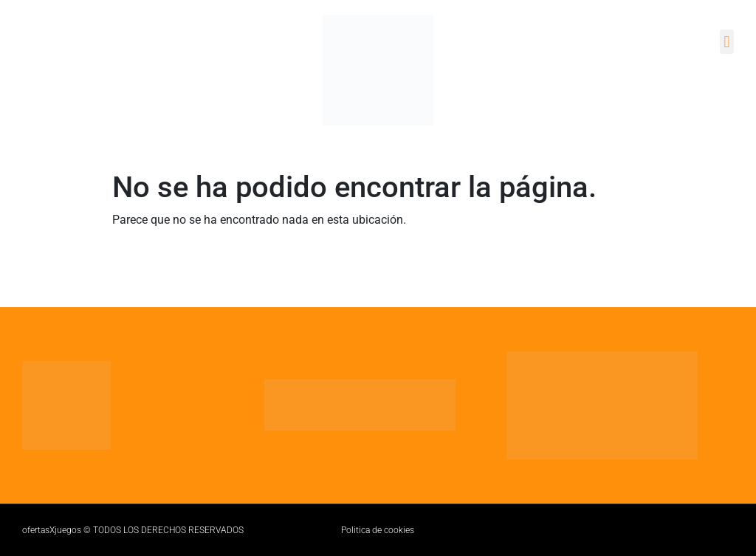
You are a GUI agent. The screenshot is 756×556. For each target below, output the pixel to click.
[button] (727, 42)
